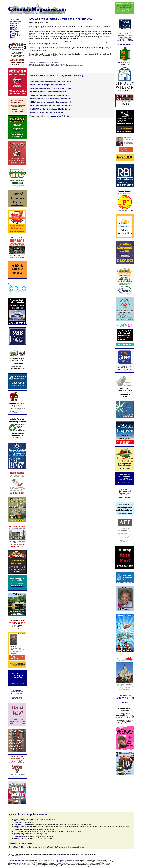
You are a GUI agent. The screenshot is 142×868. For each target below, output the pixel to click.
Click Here (125, 703)
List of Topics (14, 31)
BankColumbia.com (125, 63)
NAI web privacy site (100, 866)
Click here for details (17, 112)
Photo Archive (15, 33)
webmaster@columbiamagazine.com (66, 860)
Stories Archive (15, 35)
